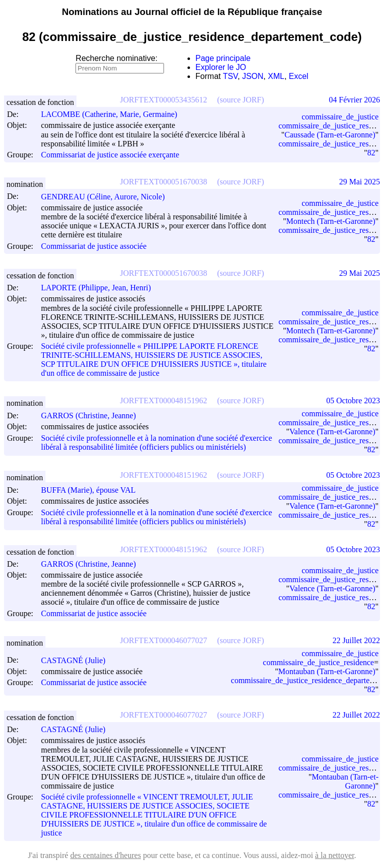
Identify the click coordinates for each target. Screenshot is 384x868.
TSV (230, 76)
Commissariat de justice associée (94, 246)
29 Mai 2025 (359, 182)
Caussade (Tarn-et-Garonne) (330, 135)
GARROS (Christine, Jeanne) (93, 416)
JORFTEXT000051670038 (163, 182)
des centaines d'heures (105, 855)
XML (276, 76)
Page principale (223, 58)
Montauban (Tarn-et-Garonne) (327, 671)
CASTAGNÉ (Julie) (78, 660)
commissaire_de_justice (340, 117)
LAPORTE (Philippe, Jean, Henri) (100, 288)
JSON (253, 76)
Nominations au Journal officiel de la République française (192, 12)
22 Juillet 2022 (356, 640)
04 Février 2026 (354, 100)
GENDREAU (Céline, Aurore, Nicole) (107, 197)
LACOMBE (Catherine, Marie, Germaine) (113, 114)
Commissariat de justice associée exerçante (110, 155)
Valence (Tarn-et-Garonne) (332, 432)
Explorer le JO (221, 67)
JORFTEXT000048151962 (163, 401)
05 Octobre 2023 (353, 401)
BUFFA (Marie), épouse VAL (93, 490)
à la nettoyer (334, 855)
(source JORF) (240, 100)
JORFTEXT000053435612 (163, 100)
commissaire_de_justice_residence (318, 662)
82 (371, 153)
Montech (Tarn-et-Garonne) (331, 221)
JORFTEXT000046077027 (163, 640)
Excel (299, 76)
